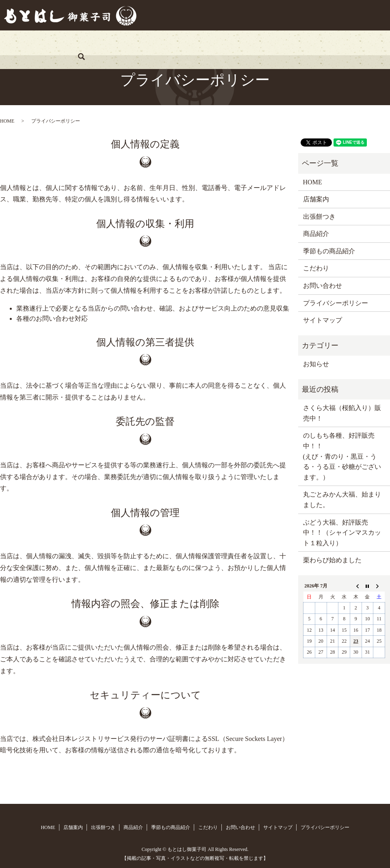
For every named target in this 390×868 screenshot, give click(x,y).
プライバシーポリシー (336, 303)
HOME (34, 42)
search (361, 43)
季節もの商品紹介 (217, 42)
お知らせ (316, 364)
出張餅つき (117, 42)
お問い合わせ (319, 42)
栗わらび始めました (332, 560)
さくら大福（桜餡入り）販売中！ (342, 413)
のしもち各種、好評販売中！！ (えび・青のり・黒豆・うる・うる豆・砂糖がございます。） (342, 456)
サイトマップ (323, 320)
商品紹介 (162, 42)
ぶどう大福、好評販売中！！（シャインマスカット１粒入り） (342, 533)
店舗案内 (72, 42)
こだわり (271, 42)
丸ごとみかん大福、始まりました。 (342, 500)
